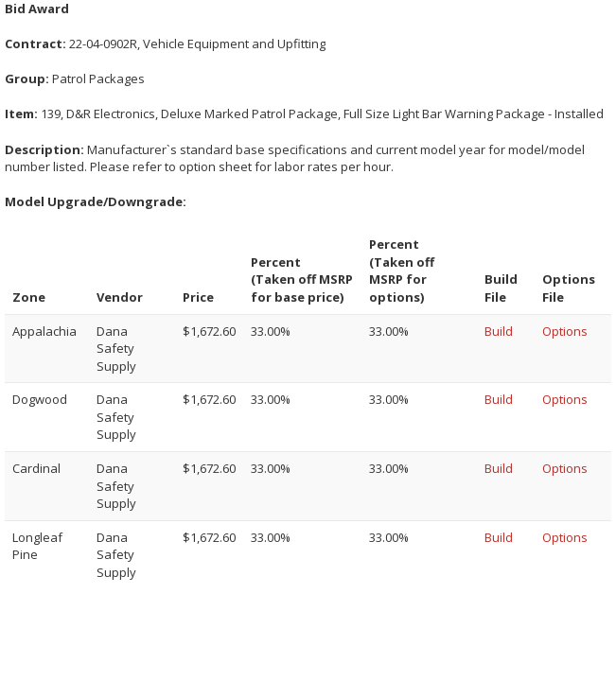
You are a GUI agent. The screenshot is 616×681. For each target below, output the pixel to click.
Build (499, 331)
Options (565, 331)
